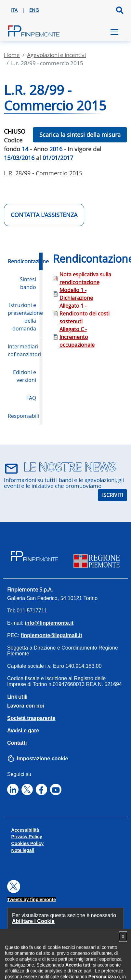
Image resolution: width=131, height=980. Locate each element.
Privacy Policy (27, 837)
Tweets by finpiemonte (32, 900)
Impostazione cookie (42, 759)
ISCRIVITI (112, 495)
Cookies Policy (28, 843)
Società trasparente (31, 718)
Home (12, 55)
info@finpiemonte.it (49, 623)
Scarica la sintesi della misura (80, 135)
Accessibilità (25, 830)
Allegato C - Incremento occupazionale (77, 337)
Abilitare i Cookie (33, 921)
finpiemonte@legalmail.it (52, 635)
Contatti (17, 743)
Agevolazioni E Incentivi (56, 55)
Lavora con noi (26, 706)
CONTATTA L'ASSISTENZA (44, 215)
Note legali (23, 850)
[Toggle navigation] (114, 32)
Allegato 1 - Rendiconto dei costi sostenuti (85, 314)
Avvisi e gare (23, 731)
